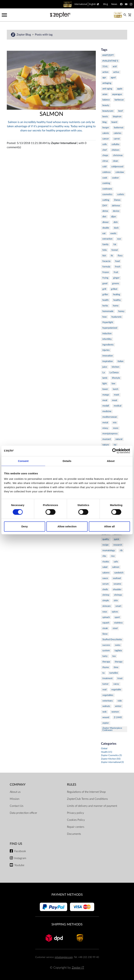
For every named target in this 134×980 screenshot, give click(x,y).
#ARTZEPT (108, 55)
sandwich (119, 573)
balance (106, 100)
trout (120, 678)
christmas (118, 155)
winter (118, 706)
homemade (108, 311)
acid (115, 66)
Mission (15, 799)
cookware (107, 189)
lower (105, 389)
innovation (108, 356)
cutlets (121, 194)
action (105, 72)
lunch (116, 389)
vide (120, 701)
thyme (106, 667)
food (117, 261)
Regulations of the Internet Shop (86, 792)
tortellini (114, 673)
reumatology (109, 550)
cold (104, 167)
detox (105, 211)
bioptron (117, 117)
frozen (106, 272)
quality (106, 539)
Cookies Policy (76, 820)
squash (106, 623)
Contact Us (17, 806)
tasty (105, 656)
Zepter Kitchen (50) (111, 759)
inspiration (108, 361)
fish (104, 256)
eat (104, 233)
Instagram (20, 858)
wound (106, 717)
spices (115, 612)
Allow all (109, 526)
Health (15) (107, 752)
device (116, 211)
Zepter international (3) (112, 762)
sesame (117, 584)
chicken (115, 150)
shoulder (117, 589)
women (115, 712)
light (105, 384)
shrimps (118, 595)
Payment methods (67, 895)
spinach (106, 617)
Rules (72, 785)
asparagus (117, 94)
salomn (106, 573)
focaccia (106, 261)
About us (15, 792)
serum (106, 584)
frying (105, 278)
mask (117, 395)
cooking (106, 183)
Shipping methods (67, 924)
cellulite (116, 144)
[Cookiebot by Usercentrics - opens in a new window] (115, 451)
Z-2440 (118, 717)
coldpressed (117, 167)
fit (112, 256)
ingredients (108, 345)
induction (107, 333)
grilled (114, 289)
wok (105, 712)
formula (106, 267)
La (104, 373)
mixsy (105, 428)
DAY (105, 206)
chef (105, 150)
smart (118, 606)
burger (106, 128)
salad (105, 567)
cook (105, 178)
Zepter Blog (24, 35)
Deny (25, 526)
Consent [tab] (23, 461)
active (116, 72)
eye (119, 239)
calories (118, 133)
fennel (115, 250)
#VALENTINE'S (110, 61)
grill (104, 289)
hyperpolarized (110, 328)
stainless (118, 623)
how (105, 317)
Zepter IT (78, 968)
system (106, 651)
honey (121, 311)
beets (105, 117)
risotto (106, 562)
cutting (106, 200)
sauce (105, 578)
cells (105, 144)
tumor (105, 684)
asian (105, 94)
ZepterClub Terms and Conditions (87, 799)
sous (105, 612)
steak (105, 628)
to (103, 673)
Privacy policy (75, 813)
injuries (106, 350)
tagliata (118, 651)
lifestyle (116, 378)
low (113, 384)
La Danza (114, 373)
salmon (116, 567)
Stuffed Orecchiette (112, 640)
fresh (118, 267)
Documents (74, 834)
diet (104, 217)
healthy (117, 300)
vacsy (116, 684)
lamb (105, 378)
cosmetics (107, 194)
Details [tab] (67, 461)
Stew (105, 634)
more (116, 428)
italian (120, 361)
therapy (119, 662)
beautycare (108, 111)
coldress (107, 172)
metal (105, 423)
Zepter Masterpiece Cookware (112, 729)
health (105, 300)
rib (121, 550)
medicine (107, 411)
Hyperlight (108, 322)
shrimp (106, 595)
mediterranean (110, 417)
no (115, 445)
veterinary (108, 701)
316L (105, 66)
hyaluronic (117, 317)
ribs (104, 556)
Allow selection (67, 526)
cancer (106, 139)
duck (116, 228)
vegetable (116, 690)
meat (115, 400)
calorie (106, 133)
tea (114, 656)
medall (106, 406)
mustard (107, 439)
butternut (119, 128)
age (104, 78)
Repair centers (76, 827)
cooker (115, 178)
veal (104, 690)
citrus (105, 161)
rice (113, 556)
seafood (117, 578)
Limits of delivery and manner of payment (92, 806)
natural (119, 439)
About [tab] (111, 461)
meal (105, 400)
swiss (118, 645)
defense (116, 206)
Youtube (19, 865)
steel (115, 628)
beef (121, 111)
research (118, 545)
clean (115, 161)
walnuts (106, 706)
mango (106, 395)
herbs (105, 306)
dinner (106, 222)
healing (117, 294)
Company (18, 785)
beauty (106, 105)
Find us (16, 844)
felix (105, 250)
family (105, 244)
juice (105, 367)
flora (120, 256)
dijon (113, 217)
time (116, 667)
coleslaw (120, 172)
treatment (107, 678)
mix (115, 423)
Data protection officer (23, 813)
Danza (117, 200)
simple (106, 600)
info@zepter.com (64, 957)
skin (116, 600)
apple (120, 89)
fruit (116, 272)
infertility (107, 339)
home (116, 306)
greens (116, 283)
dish (116, 222)
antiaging (107, 83)
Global (104, 749)
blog (105, 122)
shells (105, 589)
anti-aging (107, 89)
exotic (113, 233)
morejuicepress (110, 434)
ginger (116, 278)
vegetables (108, 695)
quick (117, 539)
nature (106, 445)
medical (118, 406)
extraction (107, 239)
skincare (107, 606)
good (105, 283)
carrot (117, 139)
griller (105, 294)
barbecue (119, 100)
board (114, 122)
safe (116, 562)
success (106, 645)
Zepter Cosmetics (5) (111, 755)
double (106, 228)
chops (105, 155)
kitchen (116, 367)
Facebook (20, 851)
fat (115, 244)
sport (117, 617)
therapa (106, 662)
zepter (106, 723)
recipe (105, 545)
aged (113, 78)
